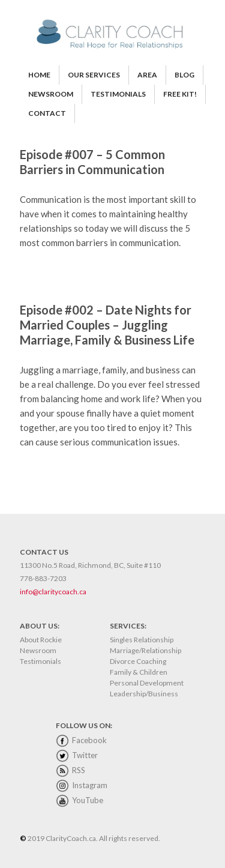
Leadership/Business (144, 694)
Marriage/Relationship (145, 650)
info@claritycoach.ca (53, 592)
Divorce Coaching (138, 661)
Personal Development (147, 683)
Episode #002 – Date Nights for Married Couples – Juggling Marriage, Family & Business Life (107, 325)
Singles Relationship (142, 640)
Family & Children (139, 672)
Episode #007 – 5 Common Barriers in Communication (92, 162)
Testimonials (40, 661)
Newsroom (38, 650)
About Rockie (41, 640)
